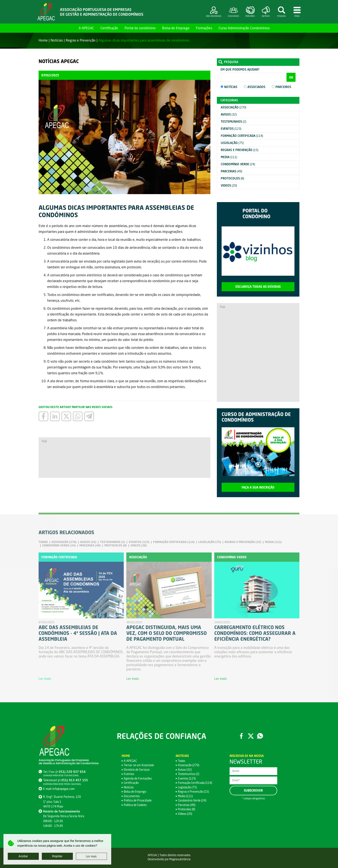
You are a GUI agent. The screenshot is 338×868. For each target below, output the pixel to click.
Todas (182, 761)
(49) (231, 171)
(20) (229, 185)
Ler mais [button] (91, 856)
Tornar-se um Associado (140, 765)
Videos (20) (185, 814)
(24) (238, 164)
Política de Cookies (136, 805)
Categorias (229, 100)
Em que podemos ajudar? (240, 69)
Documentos (132, 796)
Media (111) (186, 796)
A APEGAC (86, 28)
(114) (242, 136)
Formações (204, 28)
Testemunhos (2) (189, 774)
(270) (233, 107)
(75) (232, 143)
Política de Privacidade (138, 801)
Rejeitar (57, 856)
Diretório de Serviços (137, 770)
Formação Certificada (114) (196, 783)
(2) (233, 121)
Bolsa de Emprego (176, 28)
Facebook (241, 736)
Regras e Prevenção (81, 40)
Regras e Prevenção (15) (194, 792)
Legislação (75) (188, 787)
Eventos (129, 774)
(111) (229, 157)
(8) (232, 178)
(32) (229, 114)
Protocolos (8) (187, 809)
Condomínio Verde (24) (193, 801)
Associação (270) (189, 765)
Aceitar (23, 856)
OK (291, 77)
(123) (231, 129)
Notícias (57, 40)
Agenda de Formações (138, 778)
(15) (239, 150)
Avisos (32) (185, 770)
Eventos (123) (187, 778)
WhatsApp (260, 736)
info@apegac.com (64, 789)
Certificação (109, 28)
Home (70, 28)
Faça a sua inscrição (258, 487)
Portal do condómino (140, 28)
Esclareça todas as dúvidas (258, 287)
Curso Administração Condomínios (244, 28)
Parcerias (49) (187, 805)
